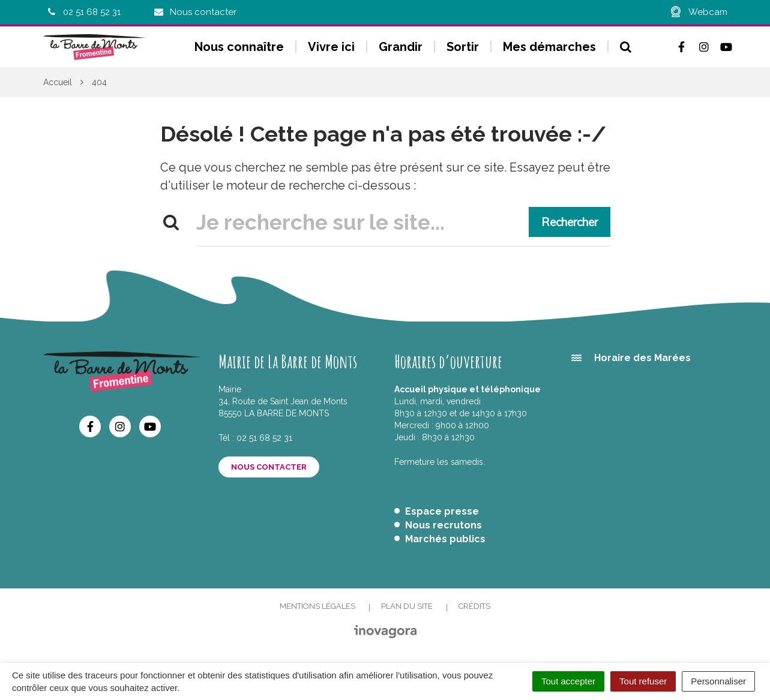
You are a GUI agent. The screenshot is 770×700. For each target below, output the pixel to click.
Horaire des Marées (642, 358)
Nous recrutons (444, 525)
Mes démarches (549, 47)
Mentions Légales (317, 606)
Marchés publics (445, 539)
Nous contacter (269, 467)
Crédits (474, 606)
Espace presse (442, 511)
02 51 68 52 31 (264, 438)
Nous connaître (239, 47)
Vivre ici (331, 47)
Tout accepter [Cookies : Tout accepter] (568, 681)
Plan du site (407, 606)
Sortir (463, 47)
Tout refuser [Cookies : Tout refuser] (643, 681)
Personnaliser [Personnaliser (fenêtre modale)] (718, 681)
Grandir (401, 47)
